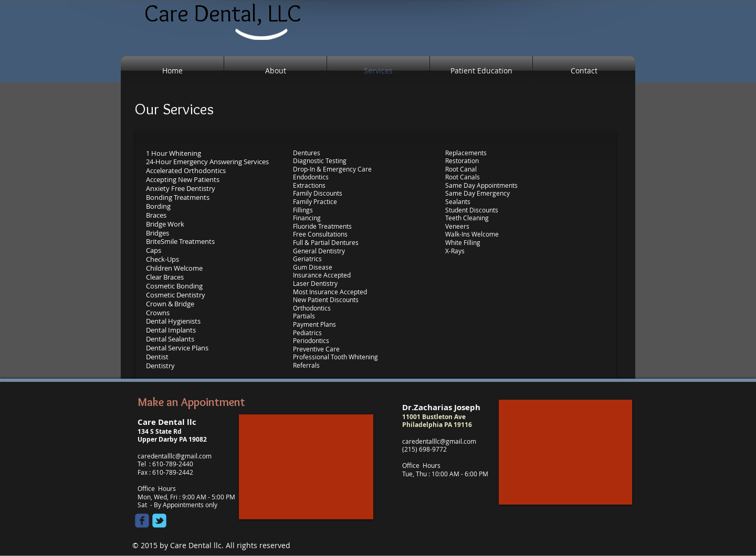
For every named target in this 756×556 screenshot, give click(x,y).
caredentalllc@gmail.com (175, 456)
